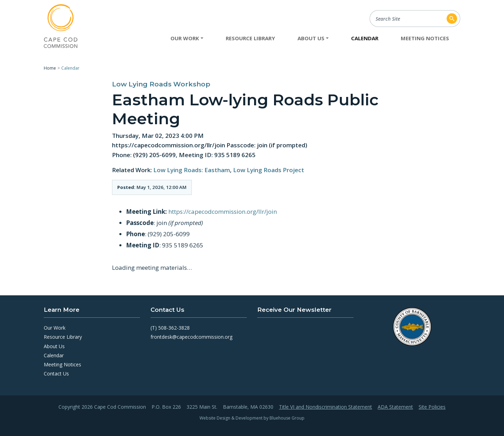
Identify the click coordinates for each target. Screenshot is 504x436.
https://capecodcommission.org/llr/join (223, 212)
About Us (54, 346)
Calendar (365, 38)
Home (50, 68)
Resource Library (250, 38)
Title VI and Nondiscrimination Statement (325, 407)
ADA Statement (395, 407)
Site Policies (432, 407)
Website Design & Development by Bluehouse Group (252, 418)
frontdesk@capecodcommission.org (191, 337)
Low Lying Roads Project (269, 170)
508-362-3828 (174, 328)
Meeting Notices (425, 38)
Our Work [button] (185, 38)
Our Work (55, 328)
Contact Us (56, 374)
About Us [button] (311, 38)
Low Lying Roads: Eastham (192, 170)
